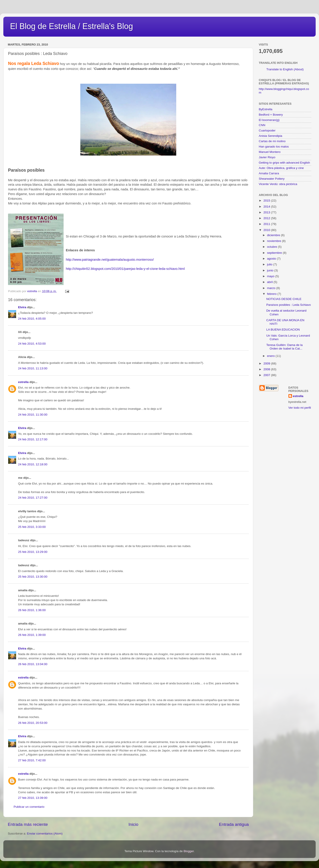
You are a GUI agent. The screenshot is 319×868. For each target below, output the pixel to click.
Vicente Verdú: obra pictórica (278, 184)
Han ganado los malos (274, 147)
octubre (272, 247)
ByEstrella (266, 109)
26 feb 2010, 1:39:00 (32, 635)
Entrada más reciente (28, 824)
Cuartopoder (267, 130)
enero (271, 356)
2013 (267, 212)
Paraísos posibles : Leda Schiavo (289, 305)
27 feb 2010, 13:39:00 (33, 798)
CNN (262, 125)
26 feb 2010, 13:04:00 (33, 664)
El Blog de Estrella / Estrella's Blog (71, 26)
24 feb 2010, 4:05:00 (32, 319)
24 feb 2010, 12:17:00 (33, 439)
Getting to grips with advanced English (284, 163)
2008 (267, 369)
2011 (267, 224)
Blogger (189, 851)
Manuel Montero (270, 152)
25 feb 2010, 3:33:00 (32, 527)
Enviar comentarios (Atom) (45, 834)
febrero (272, 294)
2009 (267, 363)
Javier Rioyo (267, 157)
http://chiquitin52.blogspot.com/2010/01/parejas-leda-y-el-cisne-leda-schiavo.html (125, 269)
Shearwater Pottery (272, 179)
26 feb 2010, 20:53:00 (33, 723)
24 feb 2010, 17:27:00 (33, 498)
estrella (23, 382)
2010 (267, 230)
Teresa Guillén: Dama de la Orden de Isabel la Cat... (285, 347)
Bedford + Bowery (271, 115)
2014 (267, 207)
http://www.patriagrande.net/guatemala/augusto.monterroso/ (110, 260)
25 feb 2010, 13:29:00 (33, 552)
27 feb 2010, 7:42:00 (32, 760)
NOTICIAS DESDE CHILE (284, 299)
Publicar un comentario (29, 807)
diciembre (274, 235)
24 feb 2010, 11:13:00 (33, 368)
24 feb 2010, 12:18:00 (33, 464)
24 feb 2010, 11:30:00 (33, 415)
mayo (271, 276)
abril (270, 282)
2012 (267, 218)
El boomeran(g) (269, 120)
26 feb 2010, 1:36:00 (32, 610)
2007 (267, 375)
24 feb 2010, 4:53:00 (32, 344)
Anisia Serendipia (270, 136)
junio (271, 270)
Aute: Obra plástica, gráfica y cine (281, 168)
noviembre (274, 241)
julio (270, 264)
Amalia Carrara (269, 173)
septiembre (275, 253)
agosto (272, 259)
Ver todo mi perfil (300, 408)
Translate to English (280, 69)
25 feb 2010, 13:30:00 (33, 577)
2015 (267, 201)
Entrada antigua (234, 824)
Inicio (133, 824)
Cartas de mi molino (272, 141)
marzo (272, 288)
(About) (299, 69)
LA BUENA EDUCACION (283, 330)
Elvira (22, 307)
